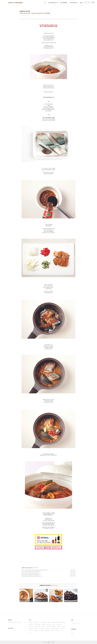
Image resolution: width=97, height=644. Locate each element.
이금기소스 (32, 624)
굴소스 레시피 (49, 628)
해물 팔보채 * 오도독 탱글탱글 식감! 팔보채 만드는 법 (31, 576)
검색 (88, 623)
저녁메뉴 (31, 631)
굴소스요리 (38, 626)
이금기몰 (44, 624)
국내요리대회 (63, 622)
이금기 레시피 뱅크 (29, 568)
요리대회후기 (44, 622)
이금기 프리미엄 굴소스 (52, 626)
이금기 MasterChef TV (53, 3)
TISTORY (49, 642)
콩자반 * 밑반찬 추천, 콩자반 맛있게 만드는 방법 (30, 574)
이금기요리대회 (41, 628)
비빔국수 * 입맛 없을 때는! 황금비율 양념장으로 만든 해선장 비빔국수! (34, 570)
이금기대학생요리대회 (45, 631)
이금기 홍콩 (38, 624)
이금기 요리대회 (56, 628)
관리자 (53, 642)
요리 (54, 624)
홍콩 (36, 628)
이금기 (31, 622)
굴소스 (49, 622)
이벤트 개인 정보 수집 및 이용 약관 (15, 622)
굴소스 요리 (49, 624)
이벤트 (81, 3)
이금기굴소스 (60, 624)
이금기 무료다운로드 (74, 3)
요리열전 (23, 568)
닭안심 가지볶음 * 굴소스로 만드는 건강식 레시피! (31, 572)
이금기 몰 (44, 626)
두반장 (59, 626)
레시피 (64, 626)
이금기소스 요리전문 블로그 (16, 3)
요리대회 (31, 628)
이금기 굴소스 (37, 622)
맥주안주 (63, 628)
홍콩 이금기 (37, 631)
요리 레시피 (32, 626)
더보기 (30, 633)
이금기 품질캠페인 (64, 3)
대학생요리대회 (55, 622)
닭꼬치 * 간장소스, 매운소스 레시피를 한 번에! (30, 573)
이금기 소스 (58, 631)
